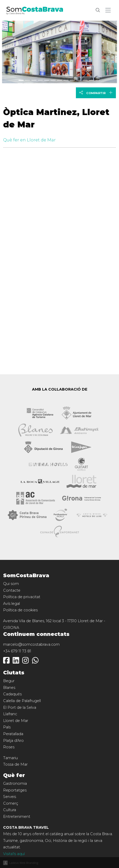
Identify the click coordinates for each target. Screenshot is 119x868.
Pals (7, 727)
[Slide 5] (53, 80)
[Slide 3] (40, 80)
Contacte (12, 590)
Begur (9, 681)
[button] (109, 10)
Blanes (9, 688)
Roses (9, 747)
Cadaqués (12, 694)
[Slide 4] (47, 80)
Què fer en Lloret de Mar (29, 140)
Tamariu (10, 758)
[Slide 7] (66, 80)
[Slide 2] (34, 80)
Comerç (11, 803)
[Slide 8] (72, 80)
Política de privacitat (22, 597)
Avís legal (11, 604)
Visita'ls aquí (14, 854)
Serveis (10, 797)
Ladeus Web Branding (24, 863)
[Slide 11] (92, 80)
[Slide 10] (85, 80)
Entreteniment (17, 817)
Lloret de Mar (16, 721)
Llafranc (10, 714)
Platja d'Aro (13, 741)
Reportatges (15, 790)
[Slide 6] (60, 80)
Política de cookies (20, 610)
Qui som (11, 584)
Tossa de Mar (15, 764)
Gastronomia (15, 783)
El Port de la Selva (20, 707)
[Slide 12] (98, 80)
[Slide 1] (27, 80)
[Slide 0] (21, 80)
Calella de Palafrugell (22, 701)
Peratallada (13, 734)
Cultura (10, 810)
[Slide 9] (79, 80)
